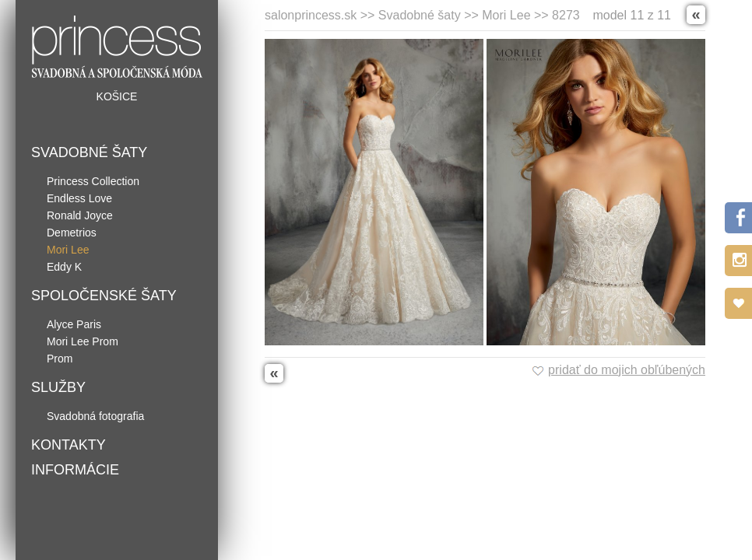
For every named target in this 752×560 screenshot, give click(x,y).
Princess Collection (93, 181)
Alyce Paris (74, 324)
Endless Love (79, 198)
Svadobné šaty (89, 152)
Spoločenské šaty (104, 296)
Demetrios (72, 233)
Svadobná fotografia (95, 416)
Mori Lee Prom (83, 341)
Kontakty (69, 445)
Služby (58, 387)
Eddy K (64, 267)
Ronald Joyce (80, 215)
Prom (60, 359)
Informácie (75, 470)
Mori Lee (68, 250)
